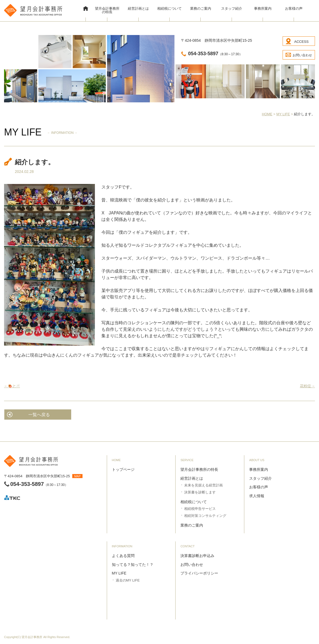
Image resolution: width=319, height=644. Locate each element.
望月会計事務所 (32, 637)
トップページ (123, 469)
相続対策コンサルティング (205, 516)
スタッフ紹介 (232, 8)
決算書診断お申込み (197, 556)
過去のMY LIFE (128, 580)
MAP (77, 476)
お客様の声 (294, 8)
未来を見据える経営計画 (203, 485)
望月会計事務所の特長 (107, 10)
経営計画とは (138, 8)
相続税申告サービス (200, 509)
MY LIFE (119, 573)
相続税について (169, 8)
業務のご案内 (201, 8)
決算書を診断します (200, 492)
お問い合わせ (302, 55)
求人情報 (257, 496)
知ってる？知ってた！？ (133, 565)
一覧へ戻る (39, 415)
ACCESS (301, 42)
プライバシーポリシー (199, 573)
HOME (86, 9)
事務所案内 (263, 8)
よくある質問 (123, 556)
